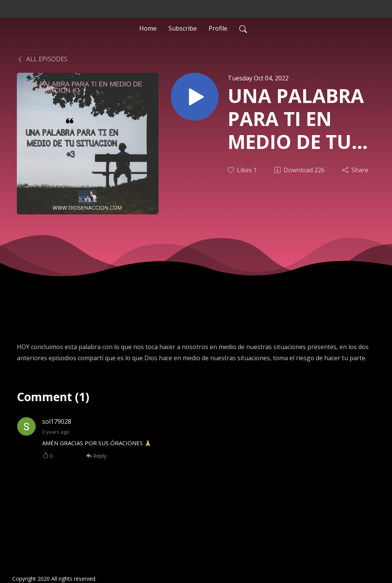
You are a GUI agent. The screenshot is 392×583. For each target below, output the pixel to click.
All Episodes (42, 59)
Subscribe (183, 28)
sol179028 (57, 421)
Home (148, 28)
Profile (218, 28)
